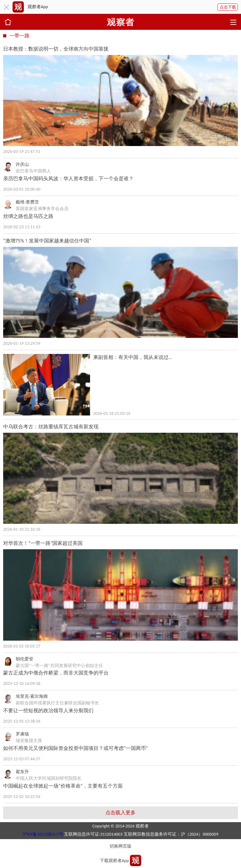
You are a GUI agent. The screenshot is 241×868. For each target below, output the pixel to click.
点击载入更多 (120, 813)
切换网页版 (120, 846)
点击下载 (228, 7)
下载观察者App (114, 861)
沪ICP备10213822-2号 (43, 834)
